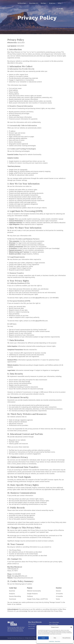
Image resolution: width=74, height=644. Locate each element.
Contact (52, 8)
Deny (55, 638)
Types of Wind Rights (53, 624)
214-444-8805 (60, 8)
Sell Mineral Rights (29, 3)
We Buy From (59, 3)
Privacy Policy (57, 641)
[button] (71, 627)
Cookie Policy (52, 641)
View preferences (66, 638)
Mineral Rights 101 (40, 3)
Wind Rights (50, 3)
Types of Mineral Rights (54, 622)
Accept (43, 638)
